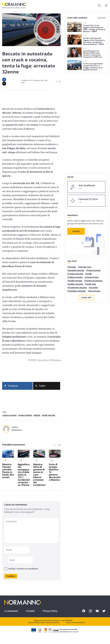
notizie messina (48, 415)
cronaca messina (9, 415)
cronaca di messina (94, 281)
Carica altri (86, 297)
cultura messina (76, 277)
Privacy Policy (50, 611)
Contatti (30, 611)
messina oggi (85, 267)
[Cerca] (99, 6)
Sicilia (89, 274)
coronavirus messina (78, 288)
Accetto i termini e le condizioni (23, 569)
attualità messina (76, 270)
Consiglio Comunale (77, 291)
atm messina (95, 291)
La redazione (11, 611)
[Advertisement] (86, 155)
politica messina (76, 284)
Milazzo (37, 415)
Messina (72, 267)
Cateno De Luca (92, 277)
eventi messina (94, 270)
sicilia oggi (91, 284)
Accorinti (94, 288)
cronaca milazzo (25, 415)
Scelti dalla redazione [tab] (77, 18)
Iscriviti (76, 231)
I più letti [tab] (101, 18)
